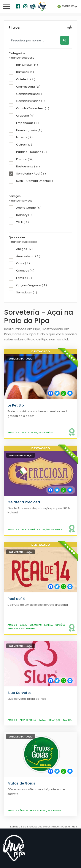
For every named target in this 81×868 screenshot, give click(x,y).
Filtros (14, 28)
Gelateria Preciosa (24, 247)
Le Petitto (16, 150)
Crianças (36, 178)
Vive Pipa (20, 834)
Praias (8, 706)
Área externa (28, 465)
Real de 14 (16, 344)
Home (8, 700)
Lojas (7, 767)
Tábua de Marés (15, 729)
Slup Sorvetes (20, 438)
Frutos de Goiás (21, 529)
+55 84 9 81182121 (19, 802)
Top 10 (8, 723)
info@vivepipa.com (21, 807)
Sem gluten (28, 374)
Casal (24, 178)
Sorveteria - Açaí (21, 104)
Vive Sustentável (16, 735)
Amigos (13, 178)
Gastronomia (13, 755)
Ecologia (10, 717)
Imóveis (9, 779)
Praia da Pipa (13, 712)
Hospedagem (13, 750)
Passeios (10, 761)
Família (48, 178)
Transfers (10, 785)
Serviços (10, 773)
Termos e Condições (37, 839)
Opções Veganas (51, 274)
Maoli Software (38, 844)
